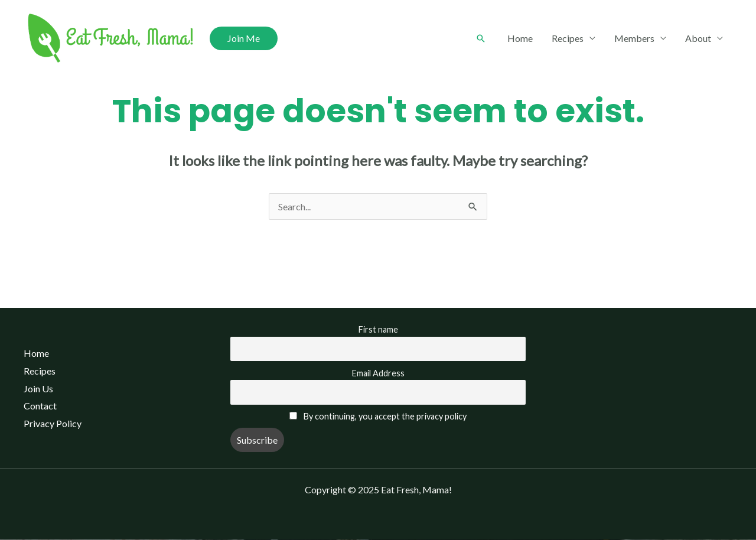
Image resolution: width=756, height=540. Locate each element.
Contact (40, 406)
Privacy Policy (53, 423)
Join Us (38, 388)
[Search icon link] (481, 38)
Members (634, 38)
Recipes (568, 38)
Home (520, 38)
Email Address (378, 373)
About (698, 38)
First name (378, 329)
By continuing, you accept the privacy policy (385, 416)
